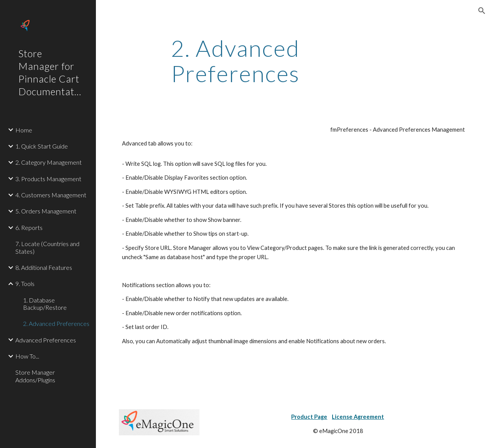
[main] (235, 61)
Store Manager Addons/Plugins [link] (35, 376)
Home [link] (24, 130)
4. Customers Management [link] (51, 195)
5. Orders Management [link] (46, 211)
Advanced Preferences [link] (46, 340)
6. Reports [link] (29, 227)
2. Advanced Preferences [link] (56, 323)
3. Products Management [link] (48, 179)
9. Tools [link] (25, 284)
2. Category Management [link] (49, 162)
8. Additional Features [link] (44, 267)
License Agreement (358, 417)
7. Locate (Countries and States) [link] (47, 247)
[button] (482, 11)
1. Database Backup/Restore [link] (45, 304)
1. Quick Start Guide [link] (42, 146)
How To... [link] (27, 356)
